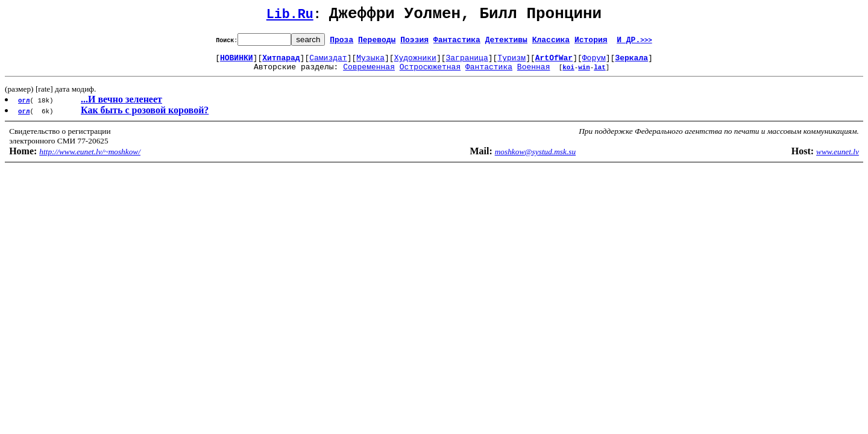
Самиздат (328, 63)
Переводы (377, 43)
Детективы (506, 43)
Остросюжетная (430, 74)
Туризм (511, 63)
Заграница (467, 63)
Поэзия (414, 43)
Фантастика (457, 43)
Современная (369, 74)
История (591, 43)
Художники (415, 63)
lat (600, 74)
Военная (534, 74)
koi (568, 74)
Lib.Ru (290, 17)
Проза (341, 43)
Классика (551, 43)
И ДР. (634, 43)
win (584, 74)
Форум (594, 63)
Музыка (370, 63)
